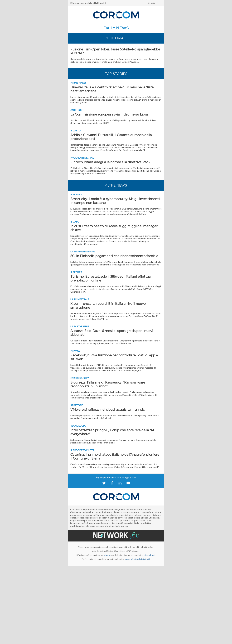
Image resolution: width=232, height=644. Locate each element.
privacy (107, 555)
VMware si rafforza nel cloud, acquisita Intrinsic (108, 410)
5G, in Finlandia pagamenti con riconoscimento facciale (114, 256)
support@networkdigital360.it (138, 559)
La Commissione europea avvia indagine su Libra (109, 114)
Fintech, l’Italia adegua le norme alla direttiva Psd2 (110, 162)
